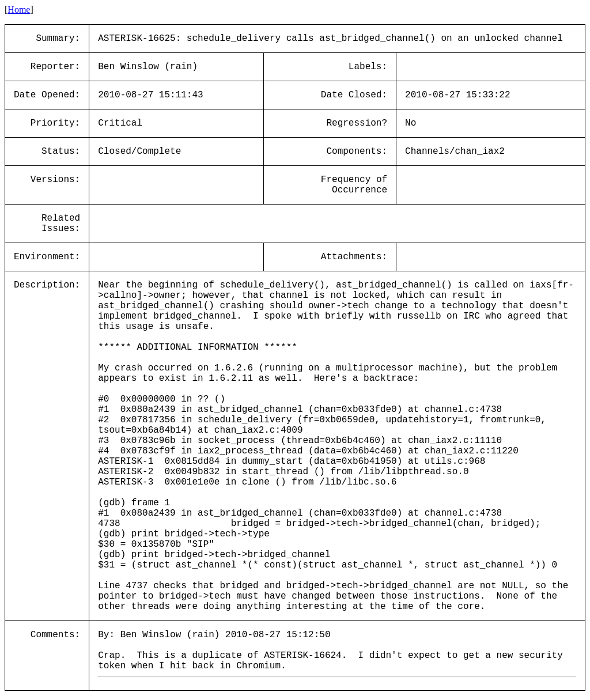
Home (19, 10)
